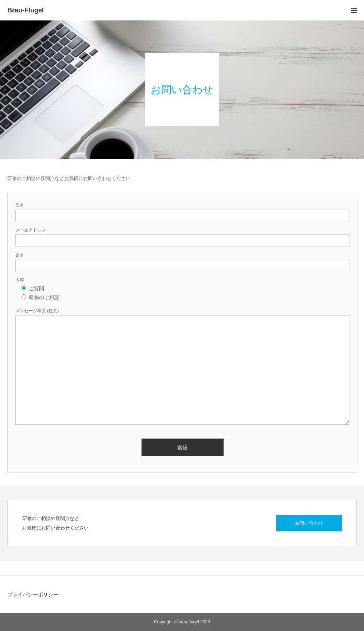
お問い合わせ (309, 523)
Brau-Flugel (26, 10)
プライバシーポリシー (33, 594)
